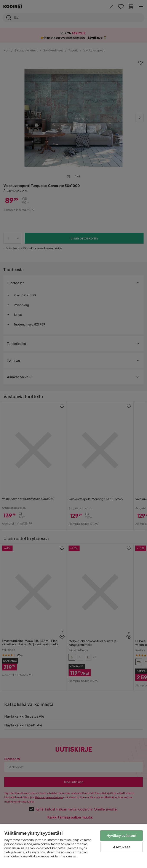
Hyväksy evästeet (122, 835)
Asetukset (121, 847)
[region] (73, 846)
